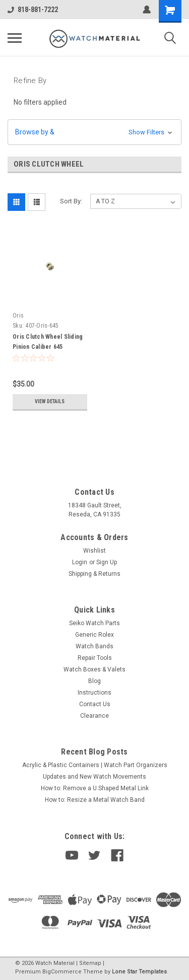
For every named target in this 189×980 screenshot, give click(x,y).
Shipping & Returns (94, 574)
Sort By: (71, 201)
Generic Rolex (94, 635)
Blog (94, 681)
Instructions (94, 693)
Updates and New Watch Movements (94, 777)
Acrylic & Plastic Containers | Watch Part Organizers (95, 765)
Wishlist (94, 551)
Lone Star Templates (139, 972)
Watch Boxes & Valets (94, 669)
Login (80, 562)
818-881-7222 (33, 10)
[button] (94, 132)
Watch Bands (94, 646)
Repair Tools (95, 658)
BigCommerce (62, 972)
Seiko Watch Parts (94, 623)
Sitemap (90, 963)
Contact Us (95, 704)
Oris (18, 316)
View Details (50, 401)
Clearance (94, 716)
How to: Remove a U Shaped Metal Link (95, 788)
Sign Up (107, 562)
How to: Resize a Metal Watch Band (95, 800)
